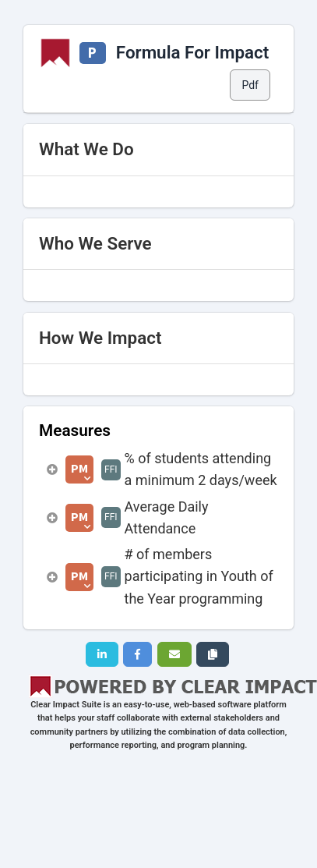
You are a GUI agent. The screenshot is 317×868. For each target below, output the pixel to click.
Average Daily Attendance (167, 517)
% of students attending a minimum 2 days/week (201, 469)
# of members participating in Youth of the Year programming (199, 576)
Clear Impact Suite (66, 705)
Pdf (250, 85)
